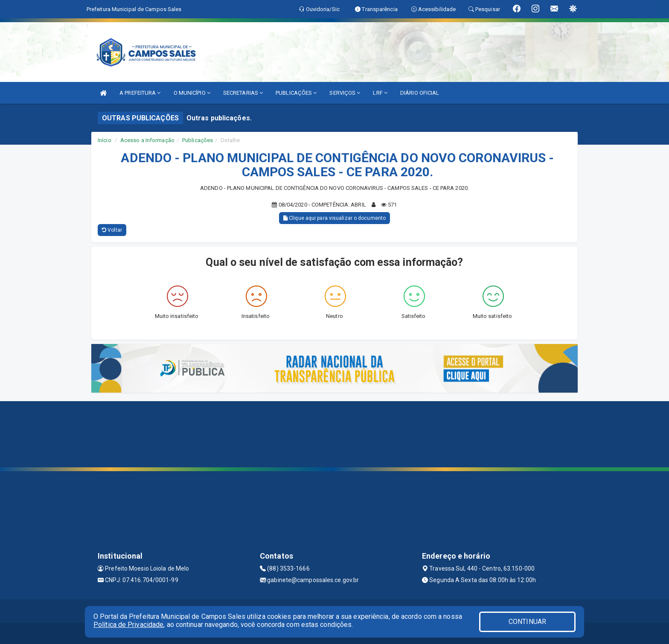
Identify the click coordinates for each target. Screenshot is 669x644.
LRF (380, 93)
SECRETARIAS (243, 93)
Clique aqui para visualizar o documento (334, 218)
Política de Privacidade (128, 625)
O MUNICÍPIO (192, 93)
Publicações (198, 140)
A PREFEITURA (140, 93)
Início (105, 140)
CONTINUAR (527, 622)
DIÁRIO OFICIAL (420, 93)
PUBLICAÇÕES (296, 93)
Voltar (112, 230)
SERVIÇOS (345, 93)
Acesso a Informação (147, 140)
